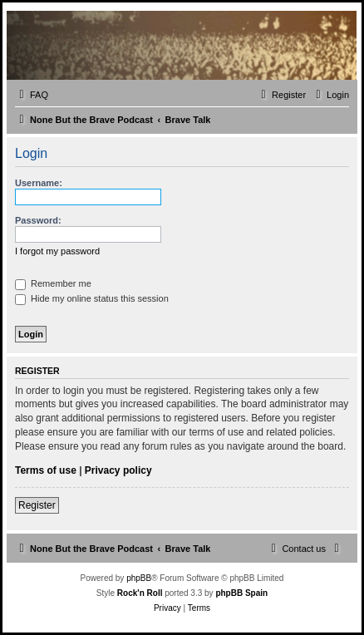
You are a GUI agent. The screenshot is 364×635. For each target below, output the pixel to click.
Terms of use (46, 470)
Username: (39, 183)
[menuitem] (32, 95)
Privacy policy (118, 470)
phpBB (139, 578)
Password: (38, 220)
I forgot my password (57, 251)
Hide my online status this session (92, 298)
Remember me (53, 283)
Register (37, 505)
